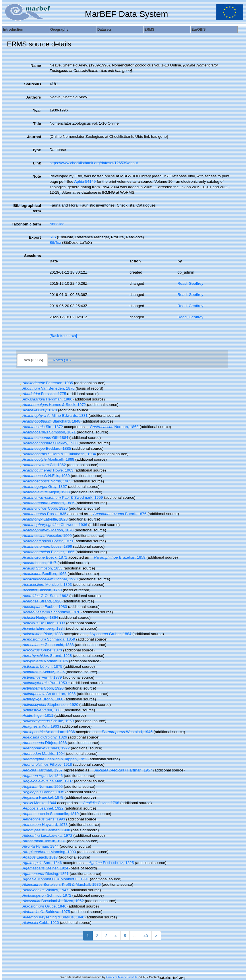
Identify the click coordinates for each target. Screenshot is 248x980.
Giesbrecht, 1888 (46, 645)
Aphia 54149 (85, 181)
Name (36, 65)
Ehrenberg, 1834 (42, 628)
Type (37, 150)
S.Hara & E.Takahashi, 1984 (57, 454)
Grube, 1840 (42, 906)
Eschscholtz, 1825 (109, 863)
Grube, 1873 (40, 650)
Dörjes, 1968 (43, 743)
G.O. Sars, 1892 (43, 596)
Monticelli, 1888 (46, 459)
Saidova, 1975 (44, 912)
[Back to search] (63, 336)
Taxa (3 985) (32, 360)
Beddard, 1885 (45, 448)
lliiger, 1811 (36, 715)
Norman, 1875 (43, 661)
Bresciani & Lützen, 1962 (51, 901)
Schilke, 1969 (46, 721)
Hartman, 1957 (40, 770)
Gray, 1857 (43, 487)
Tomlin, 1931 (42, 841)
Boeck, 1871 (46, 541)
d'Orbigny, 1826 (43, 737)
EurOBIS (198, 30)
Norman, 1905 (41, 786)
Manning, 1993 (47, 852)
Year (37, 110)
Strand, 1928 (40, 601)
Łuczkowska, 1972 (45, 835)
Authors (34, 97)
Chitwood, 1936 (53, 525)
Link (37, 163)
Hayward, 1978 (43, 825)
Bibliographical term (27, 208)
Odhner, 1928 (48, 579)
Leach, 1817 (37, 563)
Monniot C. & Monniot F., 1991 (54, 879)
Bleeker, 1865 (46, 552)
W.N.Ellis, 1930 (44, 476)
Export (35, 237)
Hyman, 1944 (38, 846)
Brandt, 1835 (41, 792)
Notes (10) (62, 360)
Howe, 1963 (46, 470)
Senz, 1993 (42, 819)
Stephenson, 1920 (48, 705)
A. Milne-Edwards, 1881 (53, 416)
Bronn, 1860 (41, 699)
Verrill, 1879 (40, 677)
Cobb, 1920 (43, 508)
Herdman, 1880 (45, 399)
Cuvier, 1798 (99, 803)
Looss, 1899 (45, 546)
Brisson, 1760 (40, 590)
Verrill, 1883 (40, 710)
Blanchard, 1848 (49, 421)
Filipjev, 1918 (45, 764)
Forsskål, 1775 (42, 394)
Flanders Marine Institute (122, 977)
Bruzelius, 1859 (118, 557)
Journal (34, 137)
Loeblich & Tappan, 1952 (53, 759)
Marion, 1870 (46, 530)
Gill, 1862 (42, 465)
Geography (59, 30)
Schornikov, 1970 (49, 612)
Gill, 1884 (43, 438)
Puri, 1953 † (44, 683)
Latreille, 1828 (43, 519)
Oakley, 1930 (48, 443)
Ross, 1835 (42, 514)
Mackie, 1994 (42, 754)
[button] (20, 383)
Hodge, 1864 (38, 617)
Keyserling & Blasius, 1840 (51, 917)
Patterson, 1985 (46, 383)
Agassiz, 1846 (41, 776)
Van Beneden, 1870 (46, 388)
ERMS (149, 30)
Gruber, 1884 (108, 634)
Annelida (57, 224)
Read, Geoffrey (190, 283)
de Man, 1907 (46, 781)
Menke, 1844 (37, 803)
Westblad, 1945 (125, 732)
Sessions (33, 256)
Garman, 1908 (44, 830)
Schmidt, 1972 (45, 895)
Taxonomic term (26, 224)
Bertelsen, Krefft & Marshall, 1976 (60, 884)
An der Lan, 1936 (47, 694)
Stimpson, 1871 (47, 432)
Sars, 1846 (40, 863)
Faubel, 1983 (43, 607)
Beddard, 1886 (46, 503)
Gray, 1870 (38, 410)
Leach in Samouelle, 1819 (49, 814)
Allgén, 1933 (44, 492)
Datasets (104, 30)
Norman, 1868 (112, 427)
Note (37, 176)
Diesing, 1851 (43, 874)
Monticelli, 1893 (45, 585)
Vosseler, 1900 (45, 536)
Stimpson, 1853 (40, 568)
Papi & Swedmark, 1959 (61, 497)
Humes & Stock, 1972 (52, 405)
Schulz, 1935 (41, 672)
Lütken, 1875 (40, 666)
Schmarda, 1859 (47, 639)
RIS (53, 237)
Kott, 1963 (39, 726)
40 (146, 936)
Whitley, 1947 (43, 890)
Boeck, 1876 (118, 514)
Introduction (13, 30)
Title (37, 124)
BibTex (55, 242)
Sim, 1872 (41, 427)
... (135, 936)
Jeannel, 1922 (41, 808)
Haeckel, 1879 (41, 797)
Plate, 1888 (41, 634)
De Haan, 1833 (42, 623)
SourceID (33, 84)
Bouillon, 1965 (42, 574)
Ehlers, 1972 (44, 748)
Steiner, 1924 (43, 868)
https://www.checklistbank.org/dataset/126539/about (94, 163)
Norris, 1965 (45, 481)
